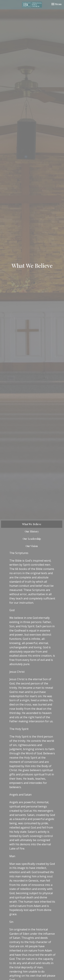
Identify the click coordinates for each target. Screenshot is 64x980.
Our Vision (32, 546)
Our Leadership (32, 539)
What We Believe (32, 524)
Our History (32, 531)
